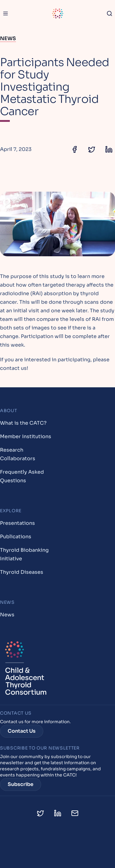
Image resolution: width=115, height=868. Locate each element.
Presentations (17, 523)
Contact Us (22, 731)
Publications (16, 537)
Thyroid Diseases (22, 572)
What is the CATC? (23, 423)
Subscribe (21, 784)
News (8, 38)
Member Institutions (26, 436)
